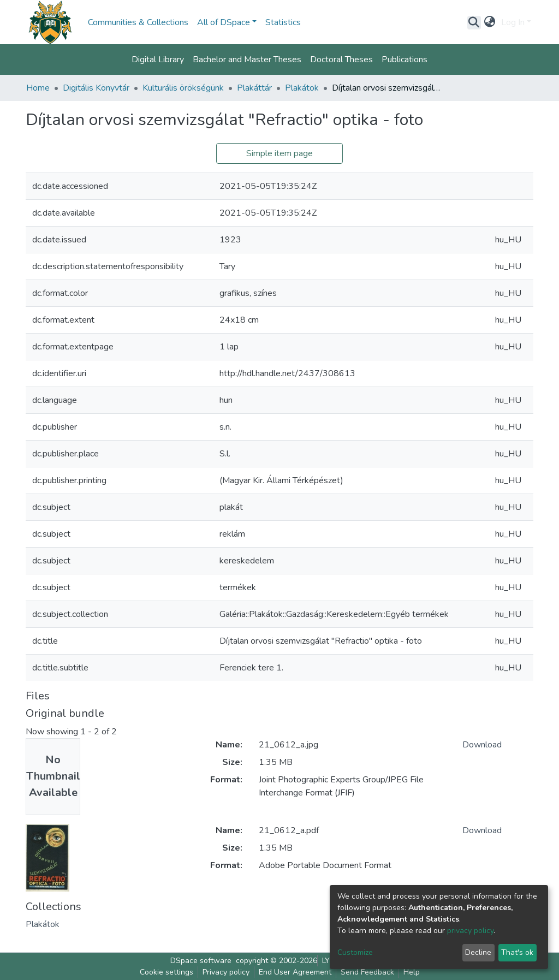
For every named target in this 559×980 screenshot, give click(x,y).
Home (38, 88)
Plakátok (302, 88)
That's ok (517, 952)
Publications (405, 60)
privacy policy (470, 931)
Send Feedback (367, 972)
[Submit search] (474, 22)
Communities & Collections (138, 22)
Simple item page (279, 153)
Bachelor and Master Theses (247, 60)
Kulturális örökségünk (183, 88)
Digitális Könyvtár (96, 88)
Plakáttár (254, 88)
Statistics (283, 22)
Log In (513, 22)
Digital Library (158, 60)
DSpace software (201, 961)
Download (482, 745)
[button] (490, 22)
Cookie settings (166, 972)
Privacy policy (226, 972)
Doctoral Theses (341, 60)
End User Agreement (295, 972)
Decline (478, 952)
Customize (355, 952)
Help (412, 972)
